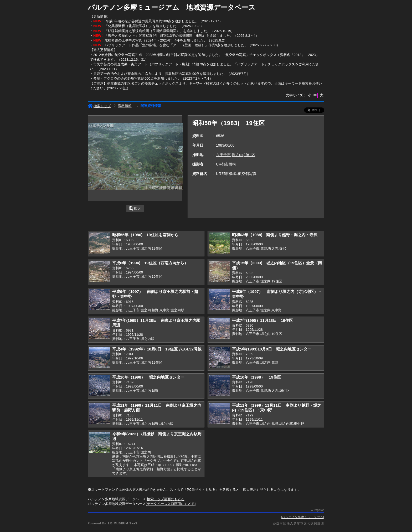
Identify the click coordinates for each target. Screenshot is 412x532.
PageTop (319, 510)
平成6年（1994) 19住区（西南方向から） (150, 263)
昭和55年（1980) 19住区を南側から (145, 235)
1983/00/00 (225, 145)
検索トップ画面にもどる (166, 499)
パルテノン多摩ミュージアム (303, 517)
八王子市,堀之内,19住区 (236, 155)
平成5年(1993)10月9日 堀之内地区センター (272, 349)
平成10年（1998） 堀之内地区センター (148, 377)
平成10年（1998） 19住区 (257, 377)
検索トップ (99, 106)
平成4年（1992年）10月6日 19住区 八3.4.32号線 (157, 349)
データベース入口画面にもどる (171, 504)
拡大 (135, 208)
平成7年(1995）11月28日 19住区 (262, 320)
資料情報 (125, 106)
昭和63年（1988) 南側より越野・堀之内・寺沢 (275, 235)
